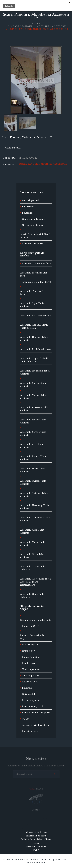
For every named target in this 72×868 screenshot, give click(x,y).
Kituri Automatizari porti (36, 713)
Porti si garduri (30, 200)
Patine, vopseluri (31, 700)
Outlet (26, 719)
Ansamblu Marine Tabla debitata (33, 397)
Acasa (36, 24)
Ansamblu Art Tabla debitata (36, 316)
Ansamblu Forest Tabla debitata (33, 470)
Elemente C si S (31, 626)
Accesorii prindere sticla (35, 725)
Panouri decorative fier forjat (33, 637)
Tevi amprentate (31, 669)
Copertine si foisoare (34, 219)
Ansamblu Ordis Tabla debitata (32, 556)
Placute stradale (31, 731)
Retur (36, 843)
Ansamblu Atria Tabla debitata (32, 531)
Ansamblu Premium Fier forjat (34, 274)
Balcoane (27, 213)
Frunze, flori (29, 651)
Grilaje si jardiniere (33, 225)
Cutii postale (29, 694)
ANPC (36, 850)
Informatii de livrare (36, 832)
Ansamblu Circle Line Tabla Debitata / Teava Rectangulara (35, 582)
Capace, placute (31, 676)
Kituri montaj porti (33, 706)
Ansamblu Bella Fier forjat (37, 282)
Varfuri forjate (30, 645)
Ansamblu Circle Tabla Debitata (33, 568)
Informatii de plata (36, 836)
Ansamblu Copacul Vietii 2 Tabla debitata (35, 360)
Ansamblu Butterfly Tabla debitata (34, 409)
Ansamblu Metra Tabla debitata (33, 544)
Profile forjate (30, 663)
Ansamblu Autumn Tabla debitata (34, 495)
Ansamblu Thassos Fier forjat (33, 293)
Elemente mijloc (31, 657)
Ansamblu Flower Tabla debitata (33, 421)
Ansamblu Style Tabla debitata (32, 305)
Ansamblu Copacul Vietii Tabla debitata (34, 326)
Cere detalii (13, 148)
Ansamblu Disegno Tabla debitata (34, 339)
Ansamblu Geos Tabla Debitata (32, 596)
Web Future (38, 863)
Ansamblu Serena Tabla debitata (33, 433)
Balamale (27, 688)
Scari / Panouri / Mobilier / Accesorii (39, 26)
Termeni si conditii (36, 847)
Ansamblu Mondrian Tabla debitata (35, 372)
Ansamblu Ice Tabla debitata (36, 349)
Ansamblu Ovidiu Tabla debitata (33, 482)
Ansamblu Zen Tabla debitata (32, 446)
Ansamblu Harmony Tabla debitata (35, 507)
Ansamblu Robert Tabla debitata (33, 458)
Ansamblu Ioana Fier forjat (37, 264)
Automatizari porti (32, 244)
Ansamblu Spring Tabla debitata (33, 384)
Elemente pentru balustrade (36, 620)
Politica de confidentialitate (36, 839)
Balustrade (28, 207)
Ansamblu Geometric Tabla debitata (35, 519)
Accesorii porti (30, 682)
